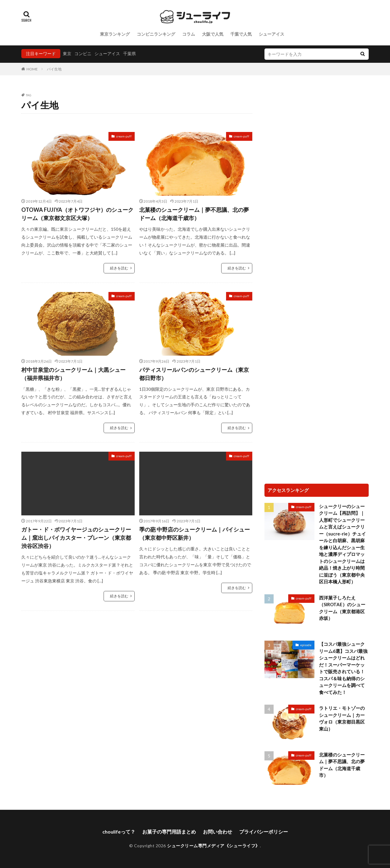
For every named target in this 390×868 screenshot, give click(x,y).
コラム (189, 34)
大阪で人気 (213, 34)
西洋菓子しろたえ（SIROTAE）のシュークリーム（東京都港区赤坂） (342, 608)
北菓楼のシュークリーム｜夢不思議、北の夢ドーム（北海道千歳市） (194, 214)
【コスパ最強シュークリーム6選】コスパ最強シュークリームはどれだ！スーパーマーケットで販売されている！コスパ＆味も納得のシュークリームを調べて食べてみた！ (343, 668)
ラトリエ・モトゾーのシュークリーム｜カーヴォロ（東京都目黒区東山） (342, 718)
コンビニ (83, 53)
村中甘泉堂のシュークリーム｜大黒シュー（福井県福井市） (73, 374)
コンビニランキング (156, 34)
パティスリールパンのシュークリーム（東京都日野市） (194, 374)
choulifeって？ (119, 832)
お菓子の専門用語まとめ (169, 832)
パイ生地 (54, 69)
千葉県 (129, 53)
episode (306, 645)
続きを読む (119, 268)
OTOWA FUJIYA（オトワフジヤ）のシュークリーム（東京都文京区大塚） (77, 214)
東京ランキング (115, 34)
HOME (32, 69)
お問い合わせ (218, 832)
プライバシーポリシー (264, 832)
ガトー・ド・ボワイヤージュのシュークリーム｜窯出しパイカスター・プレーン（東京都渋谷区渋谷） (76, 538)
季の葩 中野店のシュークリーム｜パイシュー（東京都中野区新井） (195, 534)
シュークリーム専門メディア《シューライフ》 (213, 846)
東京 (67, 53)
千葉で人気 (241, 34)
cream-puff (124, 136)
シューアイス (271, 34)
